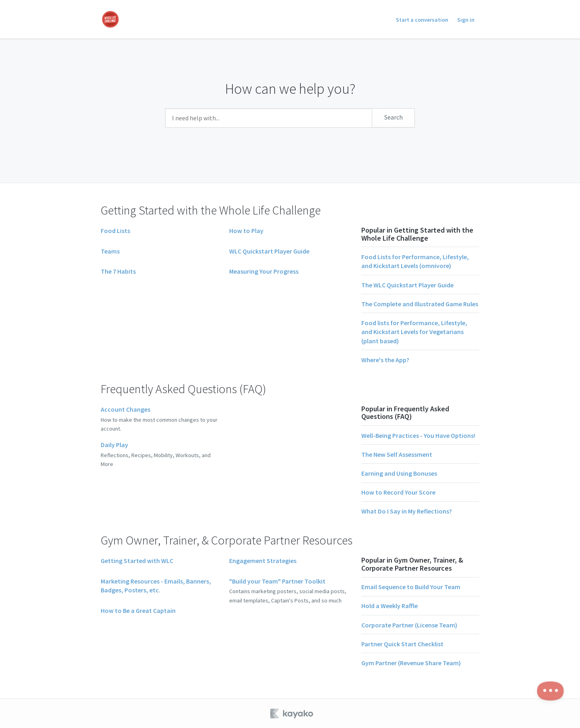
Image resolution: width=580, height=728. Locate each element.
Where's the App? (385, 360)
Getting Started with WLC (137, 561)
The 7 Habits (118, 271)
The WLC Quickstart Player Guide (407, 285)
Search (394, 117)
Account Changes (125, 409)
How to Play (246, 231)
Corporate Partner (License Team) (409, 625)
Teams (110, 251)
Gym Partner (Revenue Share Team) (411, 663)
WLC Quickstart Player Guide (269, 251)
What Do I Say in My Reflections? (407, 511)
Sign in (466, 20)
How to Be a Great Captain (138, 610)
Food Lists (115, 231)
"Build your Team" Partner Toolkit (277, 581)
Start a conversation (422, 20)
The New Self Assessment (397, 454)
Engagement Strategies (263, 561)
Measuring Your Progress (264, 271)
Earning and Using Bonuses (399, 473)
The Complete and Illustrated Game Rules (420, 304)
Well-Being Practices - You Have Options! (418, 435)
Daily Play (114, 445)
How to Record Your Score (398, 492)
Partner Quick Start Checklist (402, 644)
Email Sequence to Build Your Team (411, 587)
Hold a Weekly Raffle (389, 606)
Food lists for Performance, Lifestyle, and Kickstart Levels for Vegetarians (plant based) (414, 332)
